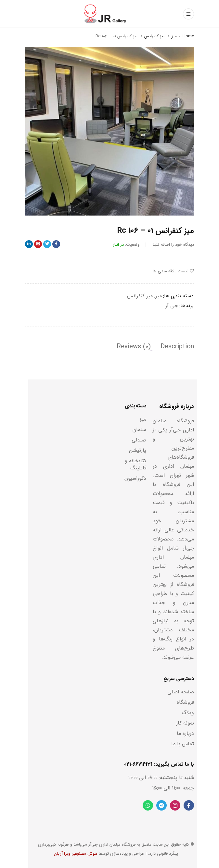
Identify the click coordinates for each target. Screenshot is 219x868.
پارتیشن (138, 450)
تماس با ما (183, 744)
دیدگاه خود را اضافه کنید (173, 245)
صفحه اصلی (181, 692)
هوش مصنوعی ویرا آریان (76, 854)
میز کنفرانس (155, 36)
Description (177, 347)
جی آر (172, 306)
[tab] (177, 347)
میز (174, 36)
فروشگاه (185, 702)
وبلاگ (188, 713)
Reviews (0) (134, 347)
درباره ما (185, 733)
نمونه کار (185, 723)
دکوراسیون (135, 478)
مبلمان (139, 430)
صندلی (139, 440)
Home (188, 36)
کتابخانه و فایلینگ (135, 464)
